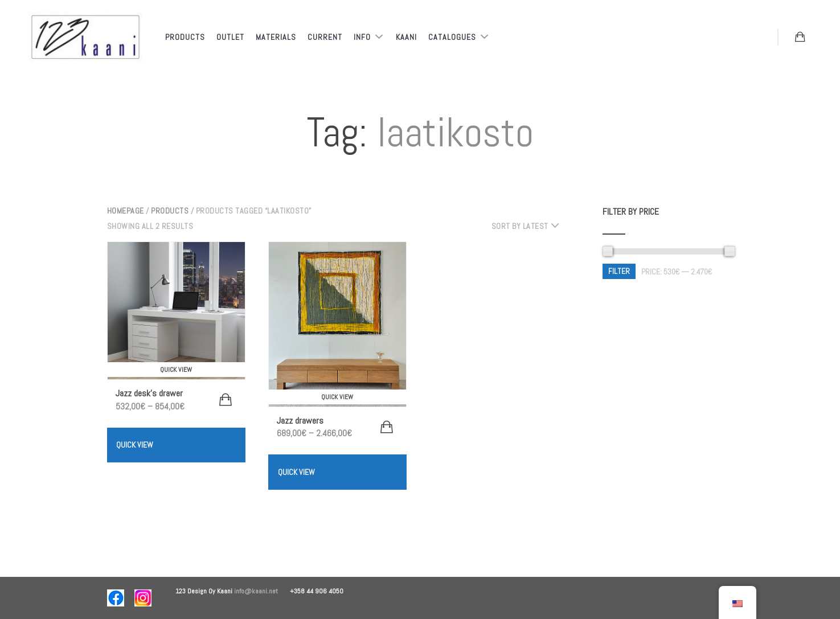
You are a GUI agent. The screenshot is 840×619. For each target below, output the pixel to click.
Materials (276, 37)
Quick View (135, 445)
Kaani (406, 37)
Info (363, 37)
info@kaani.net (262, 591)
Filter (619, 271)
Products (185, 37)
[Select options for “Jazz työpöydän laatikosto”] (226, 400)
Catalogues (453, 37)
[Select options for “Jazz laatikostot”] (387, 427)
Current (325, 37)
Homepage (126, 211)
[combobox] (530, 226)
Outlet (230, 37)
